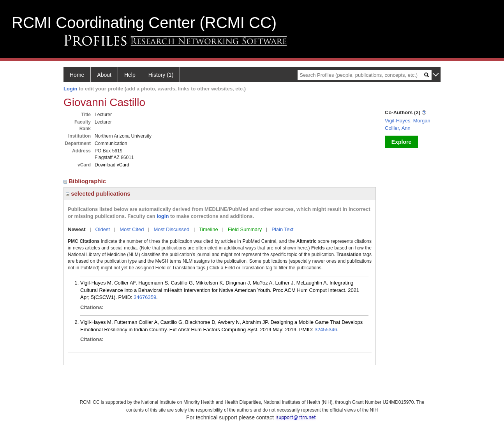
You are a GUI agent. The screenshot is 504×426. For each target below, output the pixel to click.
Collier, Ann (398, 128)
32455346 (326, 330)
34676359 (145, 297)
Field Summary (245, 229)
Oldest (103, 229)
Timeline (209, 229)
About (104, 75)
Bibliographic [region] (85, 181)
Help (130, 75)
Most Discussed (171, 229)
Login (70, 89)
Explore (401, 142)
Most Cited (132, 229)
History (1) (161, 75)
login (163, 216)
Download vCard (112, 165)
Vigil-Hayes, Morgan (408, 121)
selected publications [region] (98, 194)
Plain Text (282, 229)
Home (77, 75)
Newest (77, 229)
